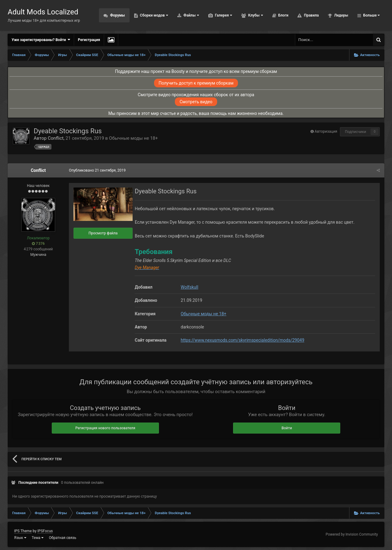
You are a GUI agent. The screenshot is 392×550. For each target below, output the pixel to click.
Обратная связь (63, 538)
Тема (38, 538)
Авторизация (326, 131)
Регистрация (89, 40)
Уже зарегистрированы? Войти (41, 40)
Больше (371, 15)
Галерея (223, 15)
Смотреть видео (196, 102)
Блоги (283, 15)
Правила (311, 15)
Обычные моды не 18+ (134, 138)
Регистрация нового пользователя (105, 428)
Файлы (191, 15)
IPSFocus (45, 531)
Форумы (117, 15)
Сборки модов (154, 15)
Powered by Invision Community (352, 534)
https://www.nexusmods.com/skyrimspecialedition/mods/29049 (243, 340)
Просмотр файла (103, 233)
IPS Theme (23, 531)
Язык (20, 538)
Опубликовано (97, 170)
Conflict (56, 138)
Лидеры (341, 15)
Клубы (255, 15)
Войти (287, 428)
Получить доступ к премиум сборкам (196, 83)
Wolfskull (189, 287)
